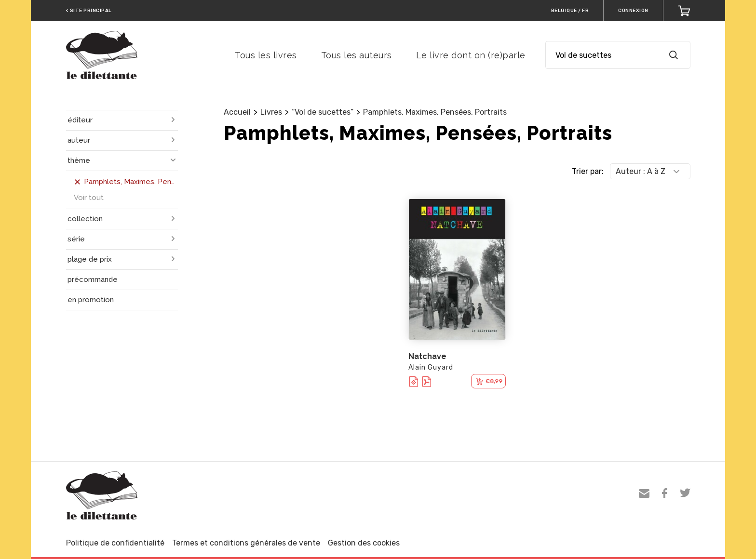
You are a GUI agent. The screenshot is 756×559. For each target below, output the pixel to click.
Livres (271, 112)
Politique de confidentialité (115, 543)
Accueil (237, 112)
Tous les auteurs (357, 55)
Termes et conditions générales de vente (246, 543)
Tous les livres (266, 55)
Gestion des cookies (364, 543)
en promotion (91, 300)
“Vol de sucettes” (323, 112)
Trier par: (588, 171)
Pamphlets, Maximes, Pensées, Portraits (435, 112)
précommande (93, 279)
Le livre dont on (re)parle (471, 55)
